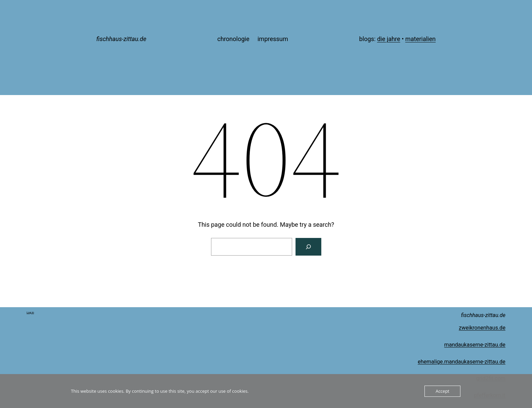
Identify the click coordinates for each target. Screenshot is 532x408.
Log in (30, 312)
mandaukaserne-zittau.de (475, 345)
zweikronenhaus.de (482, 328)
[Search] (308, 247)
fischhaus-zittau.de (121, 39)
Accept (443, 391)
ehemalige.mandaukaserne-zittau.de (461, 362)
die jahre (388, 39)
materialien (420, 39)
